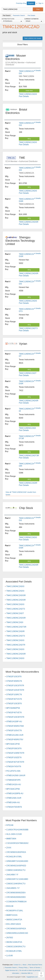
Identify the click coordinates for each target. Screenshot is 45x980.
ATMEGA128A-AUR (15, 735)
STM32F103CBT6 (14, 704)
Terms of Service (35, 968)
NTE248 (10, 825)
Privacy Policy (23, 968)
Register (31, 3)
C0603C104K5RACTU (16, 884)
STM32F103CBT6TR (15, 717)
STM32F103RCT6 (14, 695)
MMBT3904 (11, 839)
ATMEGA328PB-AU (15, 793)
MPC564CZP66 (13, 789)
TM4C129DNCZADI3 (15, 586)
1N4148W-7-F (12, 875)
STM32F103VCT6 (14, 731)
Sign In (41, 3)
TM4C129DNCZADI (15, 622)
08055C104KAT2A (14, 920)
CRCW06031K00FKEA (16, 929)
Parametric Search (11, 968)
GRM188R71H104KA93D (17, 861)
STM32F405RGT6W (15, 726)
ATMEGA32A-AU (14, 784)
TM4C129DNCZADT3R (16, 627)
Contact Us (17, 965)
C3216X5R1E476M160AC (17, 843)
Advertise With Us (27, 973)
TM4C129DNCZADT (15, 613)
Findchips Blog (21, 3)
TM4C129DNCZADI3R (16, 595)
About (24, 965)
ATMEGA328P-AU (14, 722)
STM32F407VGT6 (14, 699)
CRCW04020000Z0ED (16, 897)
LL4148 (9, 956)
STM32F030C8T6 (14, 748)
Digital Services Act (11, 970)
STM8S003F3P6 (13, 780)
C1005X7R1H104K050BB (17, 830)
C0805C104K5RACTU (16, 870)
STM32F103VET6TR (15, 690)
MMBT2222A (12, 915)
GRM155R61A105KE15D (17, 933)
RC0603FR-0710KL (15, 911)
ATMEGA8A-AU (13, 802)
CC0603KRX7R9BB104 (16, 902)
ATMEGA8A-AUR (14, 798)
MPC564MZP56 (13, 708)
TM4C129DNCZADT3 (16, 609)
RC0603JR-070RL (14, 951)
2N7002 (10, 938)
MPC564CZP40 (13, 744)
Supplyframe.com (32, 977)
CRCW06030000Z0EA (16, 893)
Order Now (29, 91)
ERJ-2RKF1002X (14, 924)
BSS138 (10, 906)
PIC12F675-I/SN (13, 771)
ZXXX (9, 848)
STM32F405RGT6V (15, 739)
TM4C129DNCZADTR (16, 645)
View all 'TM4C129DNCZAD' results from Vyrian (21, 493)
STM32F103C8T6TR (15, 686)
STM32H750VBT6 (14, 807)
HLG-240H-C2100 (14, 834)
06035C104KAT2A (14, 942)
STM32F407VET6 (14, 713)
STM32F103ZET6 (14, 757)
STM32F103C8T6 (14, 677)
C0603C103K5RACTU (16, 947)
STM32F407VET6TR (15, 762)
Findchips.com (4, 4)
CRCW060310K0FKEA (16, 852)
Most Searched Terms (35, 965)
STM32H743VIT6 (14, 766)
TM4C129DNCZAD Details (33, 38)
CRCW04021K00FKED (16, 866)
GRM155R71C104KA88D (17, 879)
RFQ (29, 139)
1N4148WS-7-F (13, 888)
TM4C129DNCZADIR (15, 631)
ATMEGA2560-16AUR (16, 775)
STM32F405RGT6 (14, 681)
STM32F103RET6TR (15, 753)
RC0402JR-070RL (14, 857)
